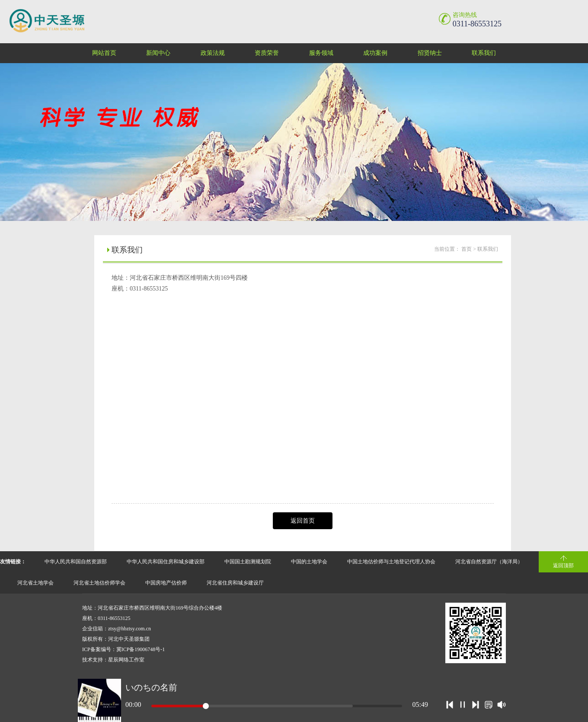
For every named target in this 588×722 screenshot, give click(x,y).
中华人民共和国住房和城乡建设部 (166, 562)
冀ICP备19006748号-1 (141, 649)
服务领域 (321, 53)
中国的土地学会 (309, 562)
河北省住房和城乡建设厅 (235, 583)
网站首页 (104, 53)
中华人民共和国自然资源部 (76, 562)
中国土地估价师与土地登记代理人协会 (391, 562)
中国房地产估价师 (166, 583)
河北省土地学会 (35, 583)
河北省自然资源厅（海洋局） (489, 562)
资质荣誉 (267, 53)
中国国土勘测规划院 (248, 562)
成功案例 (375, 53)
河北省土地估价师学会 (99, 583)
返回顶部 (563, 565)
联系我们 (484, 53)
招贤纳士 (430, 53)
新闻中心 (158, 53)
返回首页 (303, 521)
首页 (467, 249)
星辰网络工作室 (126, 660)
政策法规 (213, 53)
